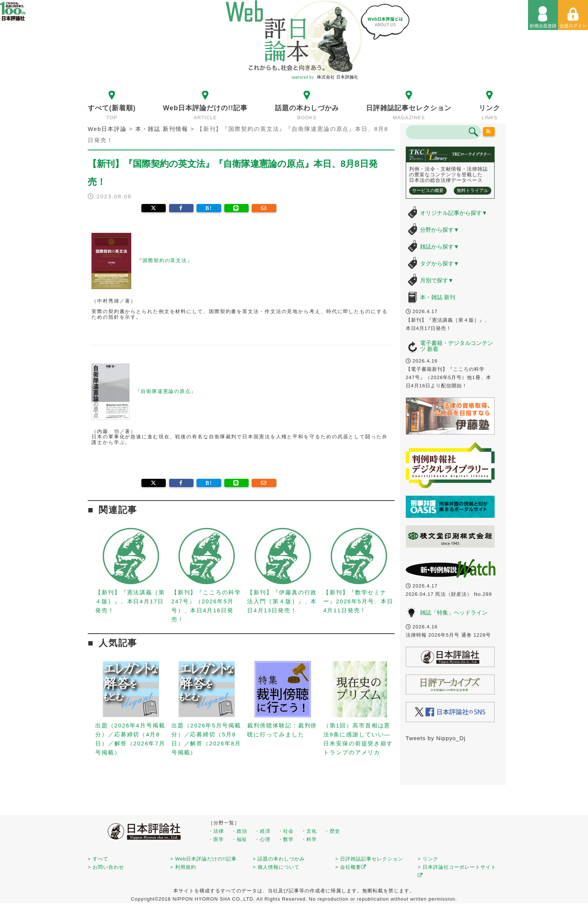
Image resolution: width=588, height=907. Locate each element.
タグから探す (440, 263)
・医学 (216, 839)
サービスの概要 (428, 190)
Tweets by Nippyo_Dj (436, 738)
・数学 (286, 839)
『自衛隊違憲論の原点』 (166, 391)
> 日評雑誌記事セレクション (369, 859)
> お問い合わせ (106, 867)
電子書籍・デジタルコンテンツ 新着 (457, 346)
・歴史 (332, 831)
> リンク (428, 859)
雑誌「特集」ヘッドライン (454, 612)
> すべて (98, 859)
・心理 (262, 839)
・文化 (309, 831)
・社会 (286, 831)
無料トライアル (472, 190)
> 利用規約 (183, 867)
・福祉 (239, 839)
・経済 (262, 831)
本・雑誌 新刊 (438, 297)
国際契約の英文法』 (168, 261)
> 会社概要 (351, 867)
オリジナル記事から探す (454, 213)
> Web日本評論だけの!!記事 (203, 859)
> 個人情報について (276, 867)
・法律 (216, 831)
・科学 (309, 839)
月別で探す (437, 280)
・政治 (239, 831)
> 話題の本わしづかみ (279, 859)
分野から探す (440, 230)
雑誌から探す (440, 247)
